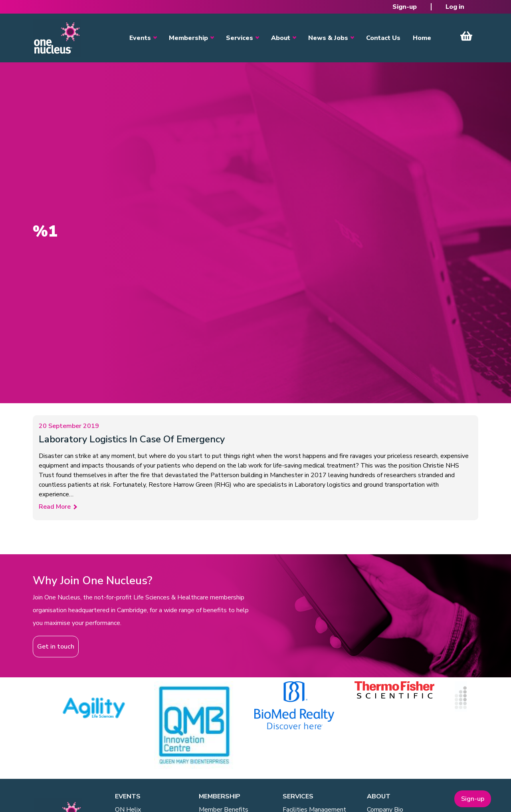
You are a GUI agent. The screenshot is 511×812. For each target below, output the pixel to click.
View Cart (466, 36)
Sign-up (405, 7)
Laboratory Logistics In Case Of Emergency (132, 439)
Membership (188, 38)
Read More (55, 507)
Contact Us (383, 38)
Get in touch (56, 647)
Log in (455, 7)
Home (422, 38)
